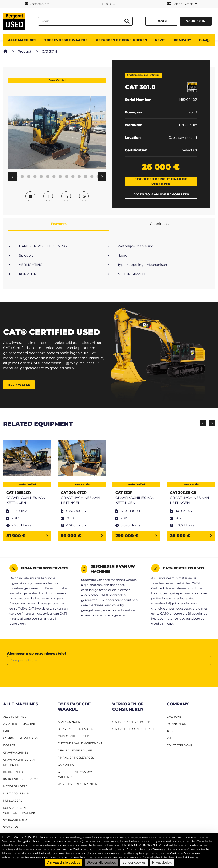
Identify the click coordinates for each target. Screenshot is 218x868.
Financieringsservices (76, 758)
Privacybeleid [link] (162, 862)
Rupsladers (13, 801)
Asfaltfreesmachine (20, 724)
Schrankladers (16, 820)
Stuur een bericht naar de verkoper (161, 181)
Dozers (9, 745)
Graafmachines (16, 752)
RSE (169, 738)
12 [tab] (73, 177)
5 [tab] (29, 177)
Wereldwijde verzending (79, 784)
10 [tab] (60, 177)
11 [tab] (67, 177)
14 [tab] (86, 177)
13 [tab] (79, 177)
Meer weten (19, 385)
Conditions (159, 224)
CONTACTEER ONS (180, 745)
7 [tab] (41, 177)
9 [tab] (54, 177)
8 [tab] (48, 177)
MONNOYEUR (176, 724)
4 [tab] (22, 177)
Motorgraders (15, 786)
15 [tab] (92, 177)
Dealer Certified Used (76, 750)
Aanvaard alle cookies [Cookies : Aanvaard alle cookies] (64, 862)
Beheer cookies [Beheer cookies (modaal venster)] (134, 862)
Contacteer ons (37, 4)
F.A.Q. (205, 40)
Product (25, 52)
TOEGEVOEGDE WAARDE (66, 40)
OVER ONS (174, 717)
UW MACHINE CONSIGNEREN (133, 729)
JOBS (170, 731)
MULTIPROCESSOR (16, 793)
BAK (6, 731)
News (160, 40)
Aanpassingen (69, 722)
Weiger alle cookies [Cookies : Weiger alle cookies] (101, 862)
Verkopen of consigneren (121, 40)
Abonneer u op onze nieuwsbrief (36, 653)
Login (161, 21)
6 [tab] (35, 177)
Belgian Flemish (182, 4)
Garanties (66, 765)
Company (183, 40)
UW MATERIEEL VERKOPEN (131, 722)
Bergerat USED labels (75, 729)
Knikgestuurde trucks (21, 779)
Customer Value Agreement (80, 743)
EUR (108, 4)
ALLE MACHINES (22, 40)
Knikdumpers (14, 772)
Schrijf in (196, 21)
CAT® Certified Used (74, 736)
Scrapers (11, 827)
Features (59, 224)
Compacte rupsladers (21, 738)
